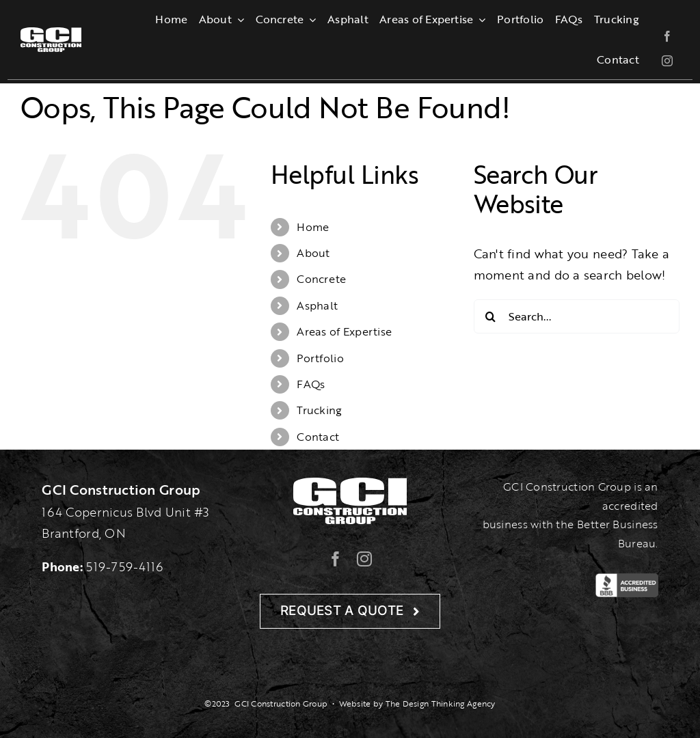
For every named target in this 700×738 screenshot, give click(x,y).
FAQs (311, 384)
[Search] (491, 316)
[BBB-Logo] (627, 579)
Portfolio (320, 358)
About (313, 253)
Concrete (321, 279)
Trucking (319, 410)
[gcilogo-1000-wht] (51, 33)
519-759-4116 (124, 566)
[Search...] (577, 316)
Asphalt (317, 305)
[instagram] (667, 61)
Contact (318, 437)
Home (313, 227)
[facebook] (667, 36)
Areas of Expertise (344, 331)
